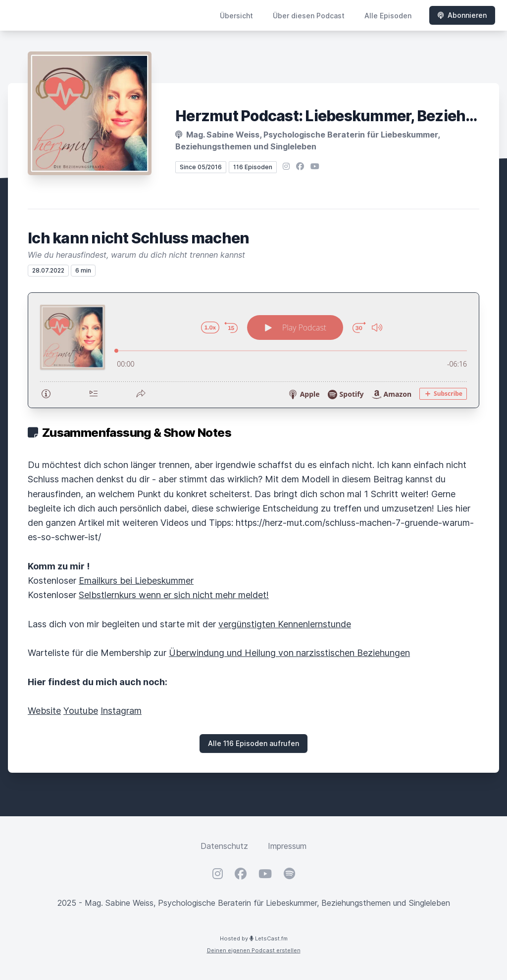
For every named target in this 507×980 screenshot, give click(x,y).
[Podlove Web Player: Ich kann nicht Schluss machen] (253, 350)
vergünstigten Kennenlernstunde (285, 624)
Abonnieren (462, 15)
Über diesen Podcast (309, 16)
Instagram (121, 711)
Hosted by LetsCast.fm (254, 938)
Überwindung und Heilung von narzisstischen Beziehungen (289, 653)
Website (44, 711)
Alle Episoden (388, 16)
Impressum (287, 846)
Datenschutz (224, 846)
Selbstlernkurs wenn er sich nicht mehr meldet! (174, 595)
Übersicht (236, 16)
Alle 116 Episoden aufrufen (253, 743)
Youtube (81, 711)
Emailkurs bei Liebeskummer (136, 581)
